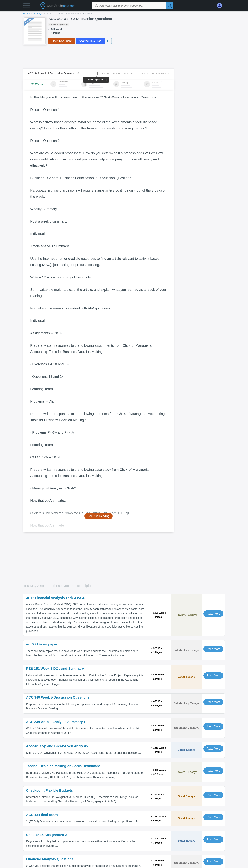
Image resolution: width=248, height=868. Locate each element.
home (27, 14)
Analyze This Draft (90, 41)
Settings (142, 74)
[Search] (170, 6)
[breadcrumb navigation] (124, 14)
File (105, 74)
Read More (213, 614)
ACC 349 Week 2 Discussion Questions (71, 14)
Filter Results (161, 74)
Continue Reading (99, 516)
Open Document (62, 41)
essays (38, 14)
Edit (116, 74)
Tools (128, 74)
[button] (27, 6)
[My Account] (221, 5)
